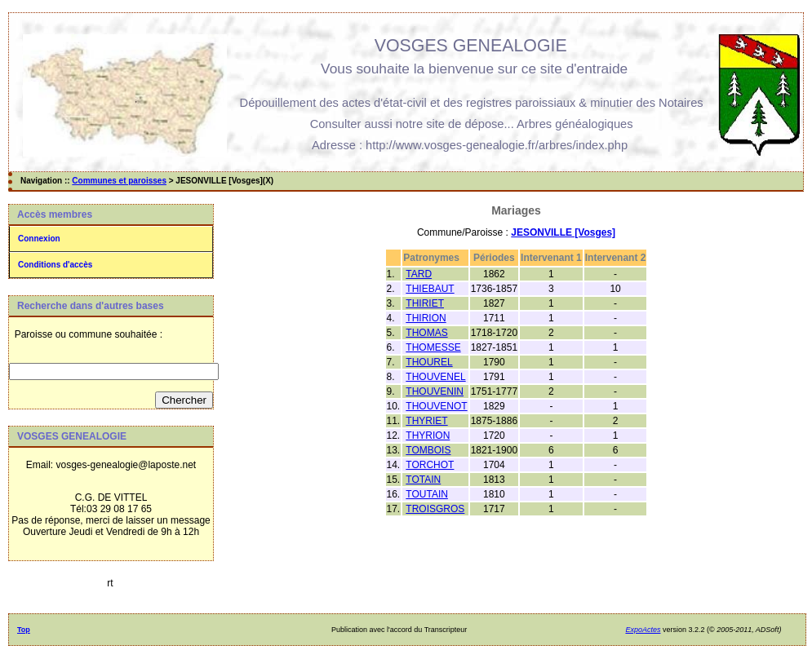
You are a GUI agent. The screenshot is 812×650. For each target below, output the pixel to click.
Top (24, 630)
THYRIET (426, 421)
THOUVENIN (435, 391)
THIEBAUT (430, 289)
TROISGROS (435, 509)
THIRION (426, 318)
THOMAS (426, 333)
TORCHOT (430, 465)
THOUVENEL (435, 377)
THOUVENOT (436, 406)
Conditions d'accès (55, 265)
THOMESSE (433, 347)
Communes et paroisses (119, 181)
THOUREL (429, 362)
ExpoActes (643, 630)
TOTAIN (423, 480)
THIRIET (425, 303)
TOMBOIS (428, 450)
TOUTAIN (427, 494)
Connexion (39, 239)
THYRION (428, 436)
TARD (419, 274)
